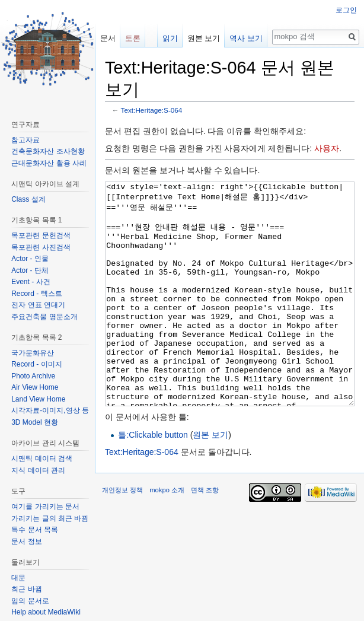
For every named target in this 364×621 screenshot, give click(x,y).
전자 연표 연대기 (38, 305)
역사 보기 (246, 38)
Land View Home (38, 399)
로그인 (346, 10)
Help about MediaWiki (46, 612)
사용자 (327, 148)
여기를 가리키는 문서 (45, 507)
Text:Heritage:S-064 (152, 110)
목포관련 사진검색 (41, 247)
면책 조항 (205, 534)
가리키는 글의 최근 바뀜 (50, 518)
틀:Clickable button (153, 479)
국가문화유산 (33, 353)
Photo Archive (33, 376)
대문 (18, 578)
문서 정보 (26, 542)
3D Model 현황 (35, 422)
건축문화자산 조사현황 (48, 151)
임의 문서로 (30, 601)
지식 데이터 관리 (38, 470)
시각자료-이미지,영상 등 (50, 410)
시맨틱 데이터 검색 (42, 458)
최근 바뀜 (26, 589)
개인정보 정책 (122, 534)
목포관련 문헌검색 (41, 235)
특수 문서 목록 (35, 530)
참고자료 (25, 140)
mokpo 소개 (167, 534)
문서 (108, 38)
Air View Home (35, 387)
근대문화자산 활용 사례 (49, 163)
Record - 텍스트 (36, 294)
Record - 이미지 (36, 364)
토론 (133, 38)
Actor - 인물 (30, 259)
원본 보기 (210, 479)
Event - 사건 (31, 282)
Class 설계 (28, 199)
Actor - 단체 (30, 270)
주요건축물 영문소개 (44, 317)
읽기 (170, 38)
